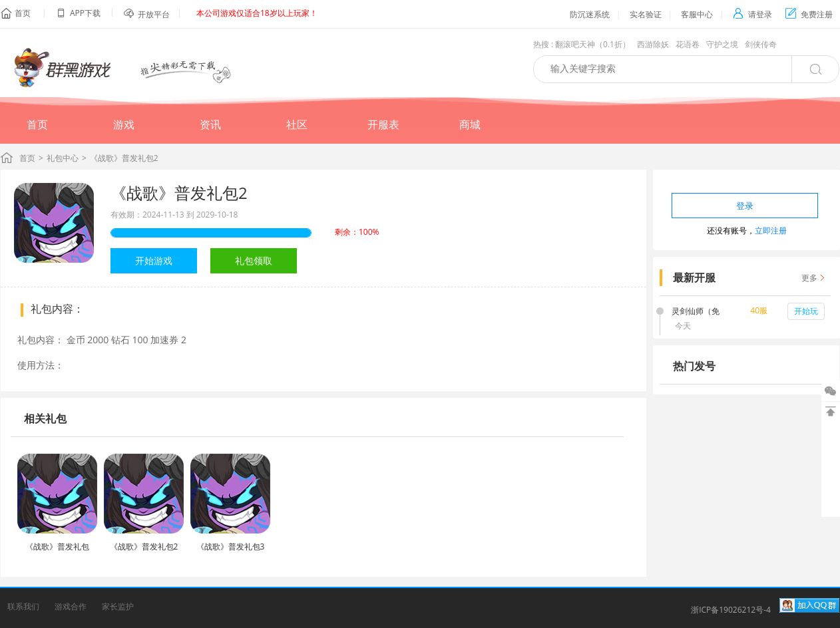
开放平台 (154, 14)
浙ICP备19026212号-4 (731, 610)
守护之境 (722, 44)
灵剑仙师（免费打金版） (696, 312)
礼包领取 (254, 260)
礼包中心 (63, 158)
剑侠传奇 (761, 44)
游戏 (124, 124)
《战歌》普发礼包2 (179, 193)
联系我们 (23, 606)
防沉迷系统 (590, 14)
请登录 (752, 14)
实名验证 (646, 14)
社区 (297, 124)
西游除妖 (653, 44)
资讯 (210, 124)
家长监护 (118, 606)
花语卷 (688, 44)
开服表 (383, 124)
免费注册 (809, 14)
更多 (809, 278)
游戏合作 (71, 606)
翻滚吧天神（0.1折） (593, 44)
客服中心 (697, 14)
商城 (470, 124)
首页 (23, 13)
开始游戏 (154, 260)
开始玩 (806, 311)
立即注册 (771, 231)
